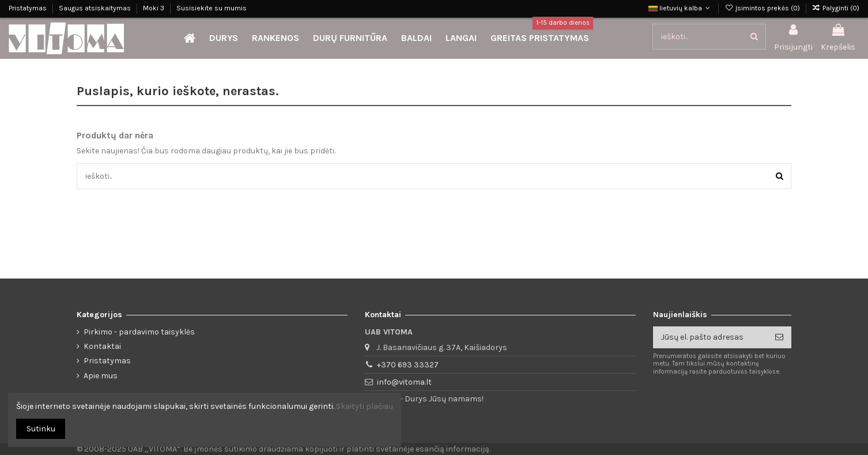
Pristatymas (29, 8)
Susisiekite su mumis (212, 8)
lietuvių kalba (680, 8)
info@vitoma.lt (404, 382)
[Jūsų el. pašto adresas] (710, 337)
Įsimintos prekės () (763, 8)
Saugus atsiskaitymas (96, 8)
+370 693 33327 (408, 365)
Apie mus (101, 376)
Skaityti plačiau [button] (365, 406)
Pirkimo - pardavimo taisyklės (139, 332)
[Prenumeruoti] (779, 337)
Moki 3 (154, 8)
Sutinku (41, 429)
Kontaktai (102, 346)
